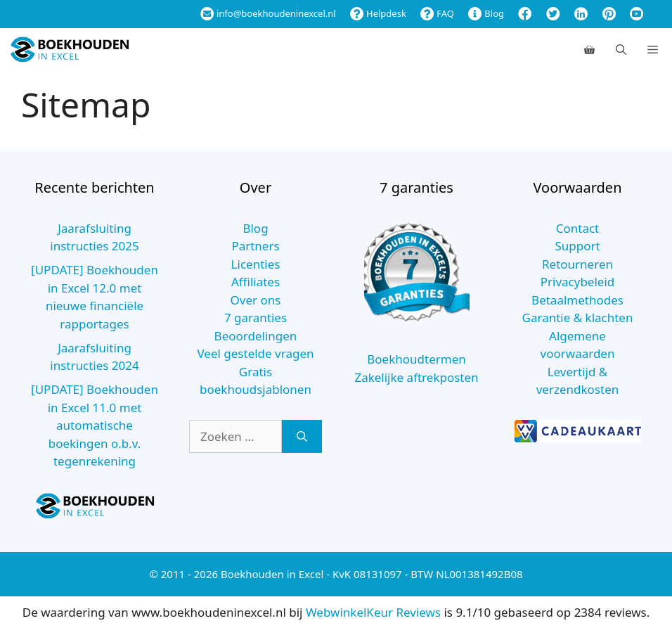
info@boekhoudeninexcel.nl (268, 13)
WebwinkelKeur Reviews (373, 612)
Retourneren (577, 264)
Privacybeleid (578, 282)
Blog (486, 13)
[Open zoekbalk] (621, 49)
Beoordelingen (256, 336)
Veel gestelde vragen (255, 353)
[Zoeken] (302, 437)
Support (577, 246)
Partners (255, 246)
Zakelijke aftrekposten (416, 377)
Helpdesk (378, 13)
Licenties (256, 264)
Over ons (256, 300)
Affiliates (256, 282)
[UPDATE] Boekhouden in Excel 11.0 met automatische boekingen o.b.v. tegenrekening (95, 425)
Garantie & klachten (578, 318)
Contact (578, 228)
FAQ (437, 13)
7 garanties (256, 318)
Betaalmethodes (577, 300)
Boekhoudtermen (416, 359)
